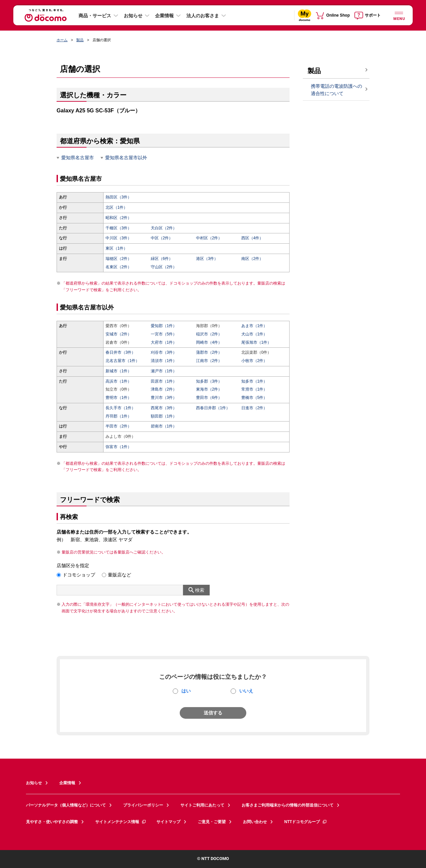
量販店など (119, 575)
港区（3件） (207, 259)
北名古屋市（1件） (123, 361)
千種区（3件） (119, 228)
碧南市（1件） (164, 426)
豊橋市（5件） (254, 398)
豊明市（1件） (119, 398)
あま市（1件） (254, 326)
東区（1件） (117, 248)
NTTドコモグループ (306, 822)
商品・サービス (95, 16)
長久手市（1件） (121, 408)
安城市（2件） (119, 334)
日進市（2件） (254, 408)
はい (186, 691)
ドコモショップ (79, 575)
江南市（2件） (209, 361)
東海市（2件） (209, 389)
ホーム (62, 40)
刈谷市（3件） (164, 352)
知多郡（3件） (209, 381)
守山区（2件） (164, 267)
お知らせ (133, 16)
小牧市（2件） (254, 361)
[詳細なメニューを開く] (399, 15)
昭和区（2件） (119, 218)
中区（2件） (162, 238)
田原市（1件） (164, 381)
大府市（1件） (164, 342)
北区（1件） (117, 207)
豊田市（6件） (209, 398)
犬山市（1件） (254, 334)
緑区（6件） (162, 259)
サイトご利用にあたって (202, 805)
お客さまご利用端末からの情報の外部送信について (288, 805)
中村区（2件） (209, 238)
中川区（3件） (119, 238)
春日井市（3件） (121, 352)
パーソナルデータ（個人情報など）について (66, 805)
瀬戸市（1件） (164, 371)
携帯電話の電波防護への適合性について (336, 90)
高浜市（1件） (119, 381)
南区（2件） (252, 259)
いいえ (246, 691)
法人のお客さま (203, 16)
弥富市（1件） (119, 447)
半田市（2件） (119, 426)
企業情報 (164, 16)
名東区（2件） (119, 267)
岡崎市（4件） (209, 342)
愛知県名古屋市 (78, 158)
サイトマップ (168, 822)
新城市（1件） (119, 371)
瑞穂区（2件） (119, 259)
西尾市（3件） (164, 408)
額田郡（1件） (164, 416)
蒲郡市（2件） (209, 352)
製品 (80, 40)
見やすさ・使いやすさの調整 (52, 822)
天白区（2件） (164, 228)
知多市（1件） (254, 381)
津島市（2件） (164, 389)
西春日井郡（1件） (213, 408)
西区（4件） (252, 238)
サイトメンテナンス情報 (121, 822)
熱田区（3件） (119, 197)
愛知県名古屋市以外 (126, 158)
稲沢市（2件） (209, 334)
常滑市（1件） (254, 389)
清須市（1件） (164, 361)
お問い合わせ (255, 822)
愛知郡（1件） (164, 326)
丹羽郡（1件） (119, 416)
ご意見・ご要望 (212, 822)
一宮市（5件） (164, 334)
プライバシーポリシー (143, 805)
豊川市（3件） (164, 398)
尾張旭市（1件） (256, 342)
